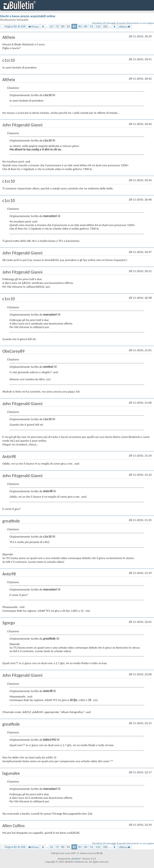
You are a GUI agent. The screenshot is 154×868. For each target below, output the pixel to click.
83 (80, 26)
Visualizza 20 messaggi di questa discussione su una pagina (123, 23)
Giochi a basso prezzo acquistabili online (28, 16)
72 (57, 26)
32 (51, 26)
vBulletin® (76, 859)
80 (63, 26)
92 (91, 26)
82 (74, 26)
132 (98, 26)
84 (86, 26)
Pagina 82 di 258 (15, 26)
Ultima (125, 27)
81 (69, 26)
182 (105, 26)
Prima (33, 27)
